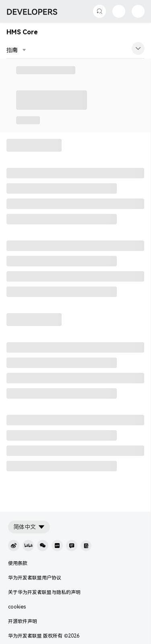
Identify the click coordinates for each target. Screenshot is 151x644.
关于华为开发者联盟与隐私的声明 (44, 592)
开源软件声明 (23, 621)
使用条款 (18, 563)
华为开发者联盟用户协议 (35, 578)
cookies (17, 607)
